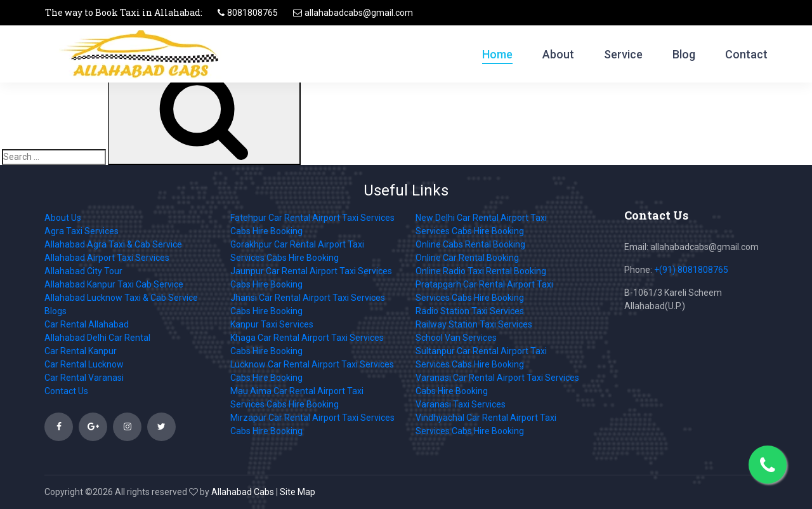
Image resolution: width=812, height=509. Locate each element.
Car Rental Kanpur (81, 351)
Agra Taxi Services (82, 231)
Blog (684, 54)
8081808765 (252, 13)
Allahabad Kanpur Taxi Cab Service (114, 284)
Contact (746, 54)
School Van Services (456, 338)
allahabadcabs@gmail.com (359, 13)
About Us (63, 218)
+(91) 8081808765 (691, 270)
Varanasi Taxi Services (461, 404)
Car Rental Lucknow (84, 364)
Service (623, 54)
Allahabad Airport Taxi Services (107, 258)
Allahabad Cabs (243, 492)
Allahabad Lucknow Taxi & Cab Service (121, 298)
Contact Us (66, 391)
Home (497, 54)
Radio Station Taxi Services (470, 311)
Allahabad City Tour (83, 271)
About (558, 54)
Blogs (56, 311)
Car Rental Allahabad (87, 324)
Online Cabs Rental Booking (470, 244)
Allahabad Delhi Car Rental (97, 338)
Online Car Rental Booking (467, 258)
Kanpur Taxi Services (272, 324)
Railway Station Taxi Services (474, 324)
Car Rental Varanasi (84, 378)
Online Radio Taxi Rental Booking (481, 271)
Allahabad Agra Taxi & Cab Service (113, 244)
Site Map (298, 492)
